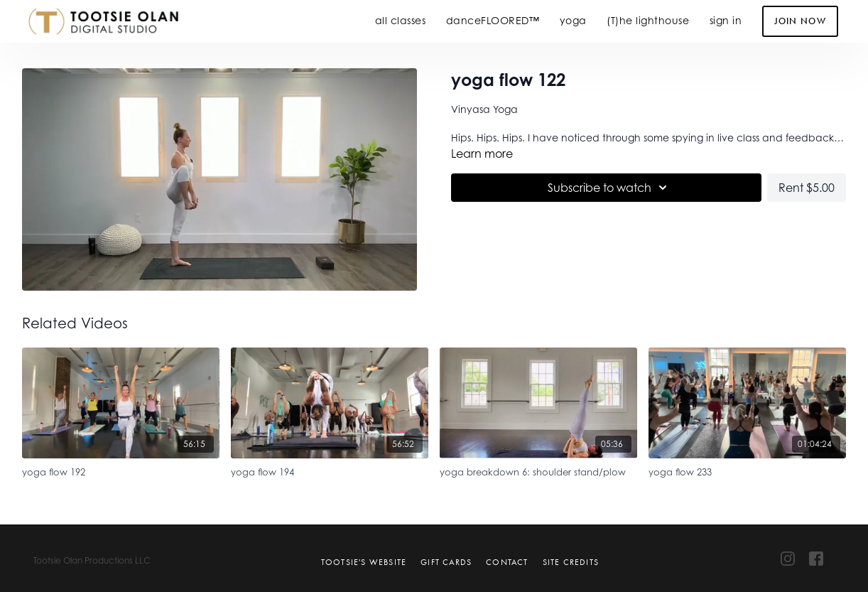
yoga (573, 20)
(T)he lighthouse (648, 20)
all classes (401, 20)
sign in (726, 20)
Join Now (800, 21)
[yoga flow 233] (747, 470)
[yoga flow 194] (330, 470)
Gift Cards (446, 562)
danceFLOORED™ (493, 20)
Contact (507, 562)
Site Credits (571, 562)
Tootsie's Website (364, 562)
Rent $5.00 (807, 188)
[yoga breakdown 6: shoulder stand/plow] (538, 470)
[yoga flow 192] (121, 470)
